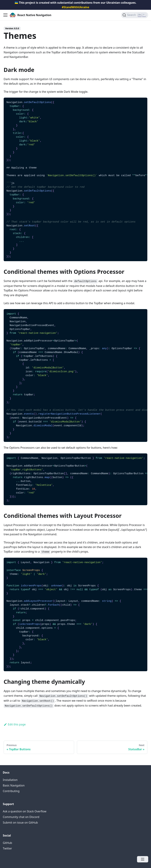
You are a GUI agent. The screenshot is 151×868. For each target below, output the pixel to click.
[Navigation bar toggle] (5, 15)
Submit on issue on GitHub (20, 823)
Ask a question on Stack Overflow (25, 811)
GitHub (7, 843)
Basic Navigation (14, 785)
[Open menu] (143, 859)
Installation (10, 780)
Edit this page (15, 724)
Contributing (11, 791)
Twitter (7, 848)
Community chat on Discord (21, 817)
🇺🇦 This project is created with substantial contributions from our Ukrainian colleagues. (75, 5)
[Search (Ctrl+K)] (135, 15)
